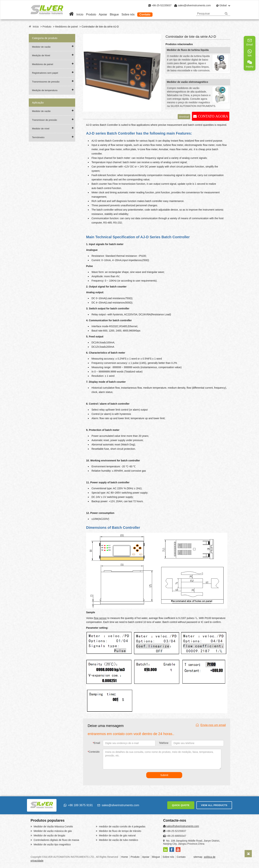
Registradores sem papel (45, 73)
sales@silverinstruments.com (194, 5)
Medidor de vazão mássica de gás (52, 831)
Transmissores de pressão (46, 82)
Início (80, 14)
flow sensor (100, 618)
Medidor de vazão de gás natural (117, 835)
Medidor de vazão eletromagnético (187, 82)
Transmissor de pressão (45, 120)
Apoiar (103, 14)
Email (96, 743)
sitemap (198, 857)
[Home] (71, 14)
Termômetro (38, 137)
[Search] (226, 14)
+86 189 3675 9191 (78, 805)
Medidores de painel (66, 27)
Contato (145, 14)
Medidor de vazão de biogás (49, 835)
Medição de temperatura (45, 90)
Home (125, 857)
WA (250, 53)
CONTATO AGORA (213, 116)
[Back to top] (248, 854)
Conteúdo (94, 752)
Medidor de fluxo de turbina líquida (188, 50)
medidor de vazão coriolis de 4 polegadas (122, 826)
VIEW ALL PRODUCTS (214, 805)
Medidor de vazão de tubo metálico (118, 840)
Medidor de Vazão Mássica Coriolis (53, 826)
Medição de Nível (41, 55)
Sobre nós (128, 14)
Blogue (114, 14)
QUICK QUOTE (181, 805)
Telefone (164, 743)
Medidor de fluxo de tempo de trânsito (120, 831)
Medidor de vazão (41, 47)
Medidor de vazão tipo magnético (52, 844)
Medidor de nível (41, 129)
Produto (91, 14)
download (184, 117)
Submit (164, 775)
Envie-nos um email (211, 725)
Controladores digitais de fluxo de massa (56, 840)
